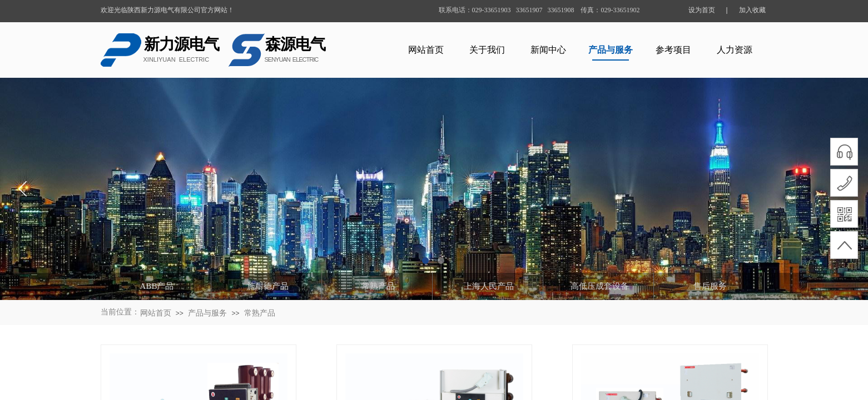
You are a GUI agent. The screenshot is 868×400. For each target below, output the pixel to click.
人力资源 (735, 50)
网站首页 (426, 50)
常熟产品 (260, 313)
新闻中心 (548, 50)
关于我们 (487, 50)
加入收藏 (752, 10)
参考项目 (673, 50)
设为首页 (702, 10)
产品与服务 (611, 50)
